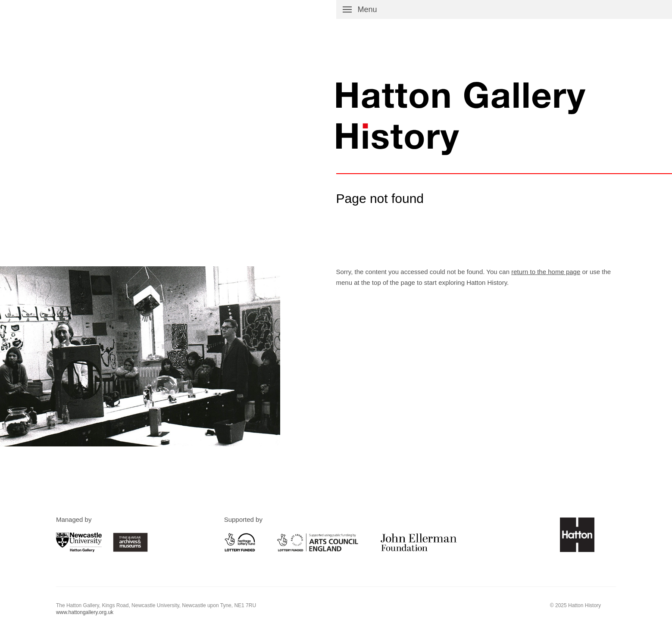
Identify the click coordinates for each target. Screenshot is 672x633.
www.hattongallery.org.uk (85, 612)
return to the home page (546, 272)
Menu (367, 9)
